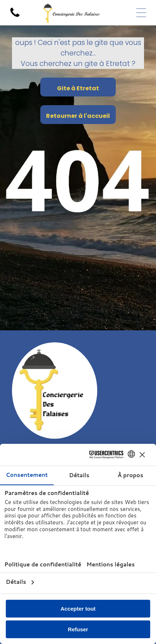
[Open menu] (141, 13)
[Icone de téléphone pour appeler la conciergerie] (15, 16)
